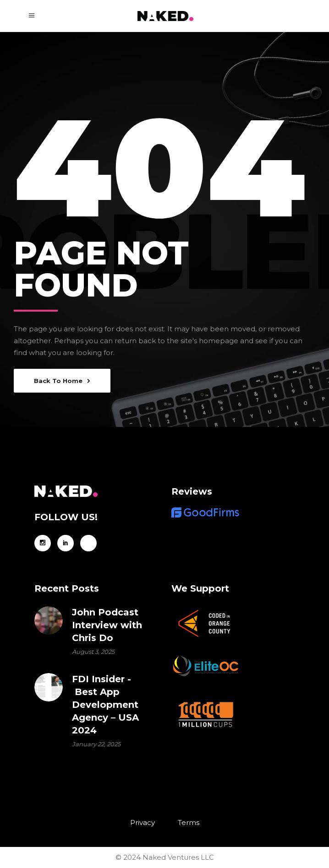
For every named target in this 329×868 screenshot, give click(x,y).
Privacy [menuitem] (143, 822)
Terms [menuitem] (189, 822)
